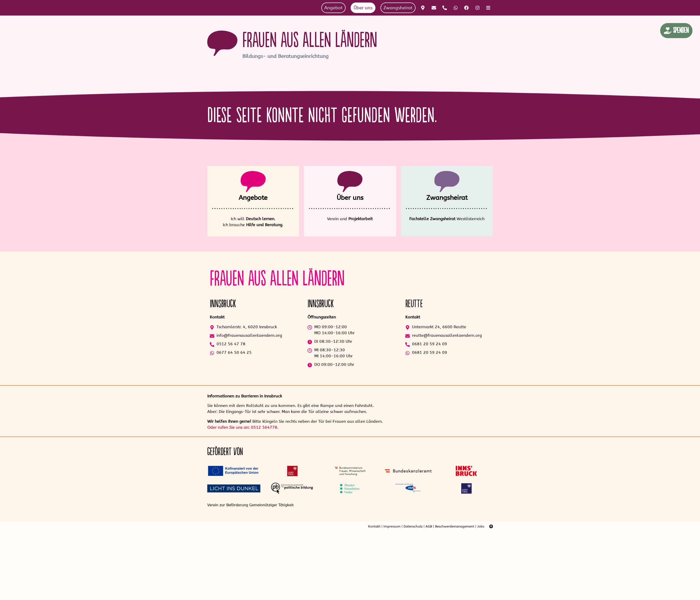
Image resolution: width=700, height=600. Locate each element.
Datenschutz (413, 526)
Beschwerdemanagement (455, 526)
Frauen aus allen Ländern (310, 40)
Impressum (392, 526)
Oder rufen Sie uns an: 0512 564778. (243, 427)
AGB (429, 526)
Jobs (481, 526)
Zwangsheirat (447, 198)
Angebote (253, 198)
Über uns (350, 198)
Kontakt (374, 526)
